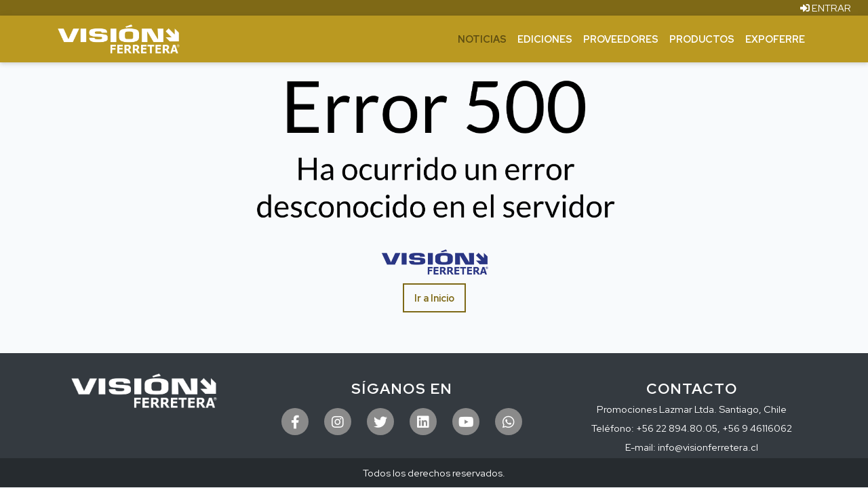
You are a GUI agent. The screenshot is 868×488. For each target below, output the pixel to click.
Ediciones (545, 39)
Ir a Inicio (434, 298)
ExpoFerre (775, 39)
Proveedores (621, 39)
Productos (702, 39)
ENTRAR (826, 8)
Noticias (482, 39)
